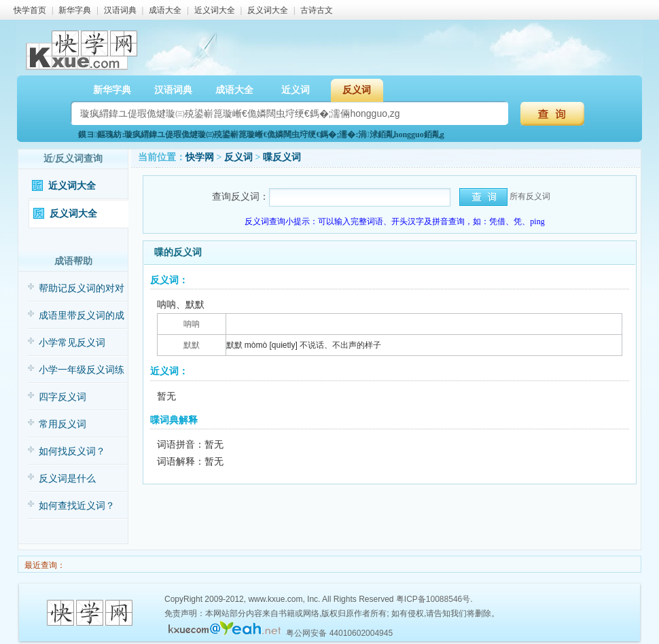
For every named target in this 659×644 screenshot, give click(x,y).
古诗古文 (317, 10)
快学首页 (30, 10)
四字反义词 (63, 397)
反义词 (357, 90)
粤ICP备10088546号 (433, 599)
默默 (192, 345)
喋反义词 (282, 157)
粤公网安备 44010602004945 (339, 633)
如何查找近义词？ (77, 506)
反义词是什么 (67, 479)
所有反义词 (530, 196)
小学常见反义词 (72, 343)
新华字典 (75, 10)
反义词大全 (268, 10)
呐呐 (192, 324)
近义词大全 (215, 10)
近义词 (296, 90)
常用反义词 (63, 424)
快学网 (200, 157)
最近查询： (44, 565)
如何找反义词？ (72, 451)
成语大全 (165, 10)
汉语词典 (120, 10)
